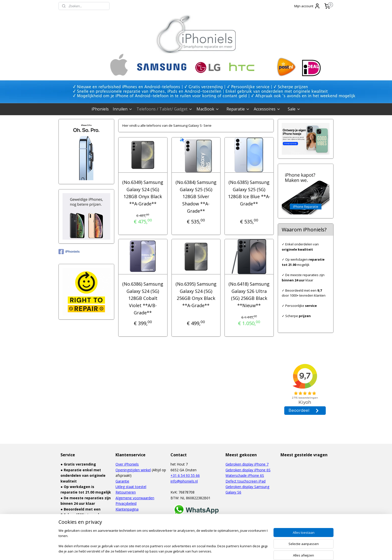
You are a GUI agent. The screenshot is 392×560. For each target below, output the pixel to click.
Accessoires (267, 109)
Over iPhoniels (127, 464)
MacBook (208, 109)
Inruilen (123, 109)
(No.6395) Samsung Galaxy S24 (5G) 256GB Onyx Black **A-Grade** (196, 295)
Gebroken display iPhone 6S (248, 470)
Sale (294, 109)
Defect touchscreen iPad (245, 481)
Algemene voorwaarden (135, 498)
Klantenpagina (127, 509)
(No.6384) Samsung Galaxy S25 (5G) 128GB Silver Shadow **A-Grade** (196, 197)
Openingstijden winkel (133, 470)
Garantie (122, 481)
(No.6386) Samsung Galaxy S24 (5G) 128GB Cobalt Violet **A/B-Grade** (143, 298)
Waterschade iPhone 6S (245, 475)
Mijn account (307, 6)
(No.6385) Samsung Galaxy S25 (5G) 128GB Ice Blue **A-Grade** (249, 193)
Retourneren (126, 492)
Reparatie (238, 109)
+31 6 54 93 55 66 (185, 475)
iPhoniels (100, 109)
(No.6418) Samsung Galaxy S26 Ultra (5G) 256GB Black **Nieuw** (249, 295)
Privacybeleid (126, 503)
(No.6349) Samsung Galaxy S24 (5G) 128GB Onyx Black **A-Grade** (143, 193)
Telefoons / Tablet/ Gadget (164, 109)
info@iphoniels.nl (184, 481)
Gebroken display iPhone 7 (247, 464)
